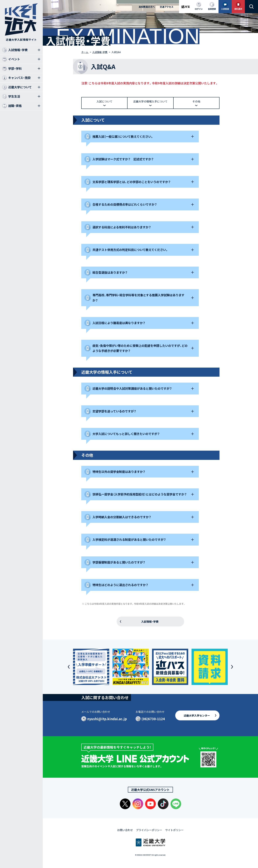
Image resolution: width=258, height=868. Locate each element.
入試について (104, 101)
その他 (196, 101)
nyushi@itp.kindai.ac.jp (107, 719)
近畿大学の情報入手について (150, 101)
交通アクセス (167, 7)
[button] (69, 667)
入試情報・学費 (150, 622)
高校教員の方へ (147, 7)
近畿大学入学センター (197, 715)
